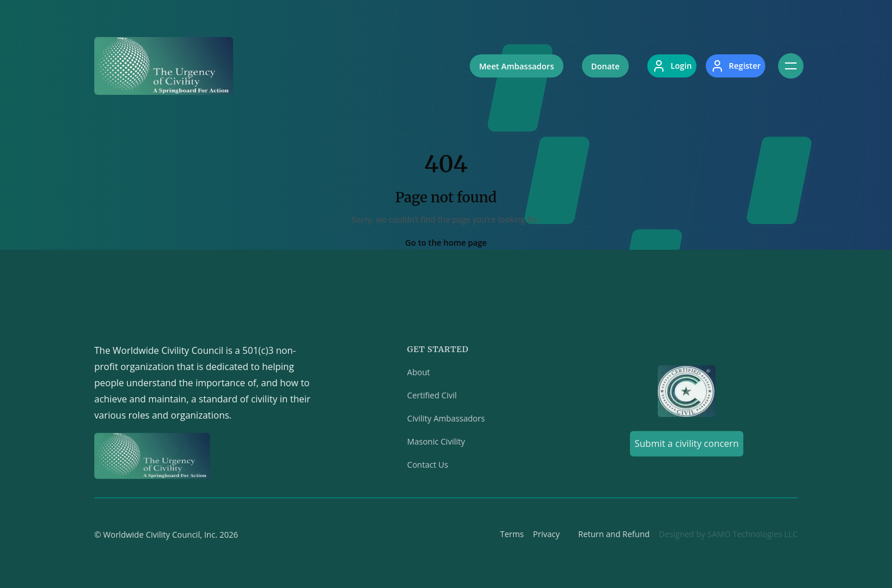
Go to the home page (446, 243)
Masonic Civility (436, 444)
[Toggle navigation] (791, 66)
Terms (512, 536)
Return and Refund (614, 536)
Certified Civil (432, 397)
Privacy (546, 536)
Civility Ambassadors (446, 421)
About (419, 374)
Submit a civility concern (687, 446)
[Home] (164, 66)
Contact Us (428, 467)
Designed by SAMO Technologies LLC (728, 536)
